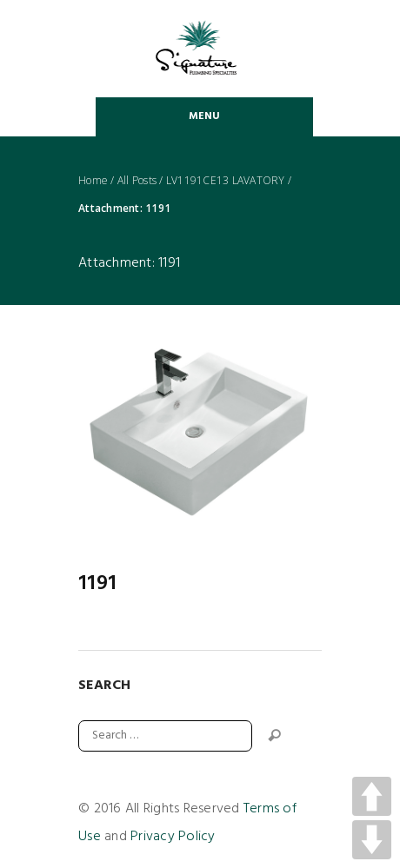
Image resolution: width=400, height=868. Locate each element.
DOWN (372, 840)
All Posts (137, 181)
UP (372, 796)
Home (93, 181)
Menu (205, 116)
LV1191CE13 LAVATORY (226, 181)
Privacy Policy (173, 837)
